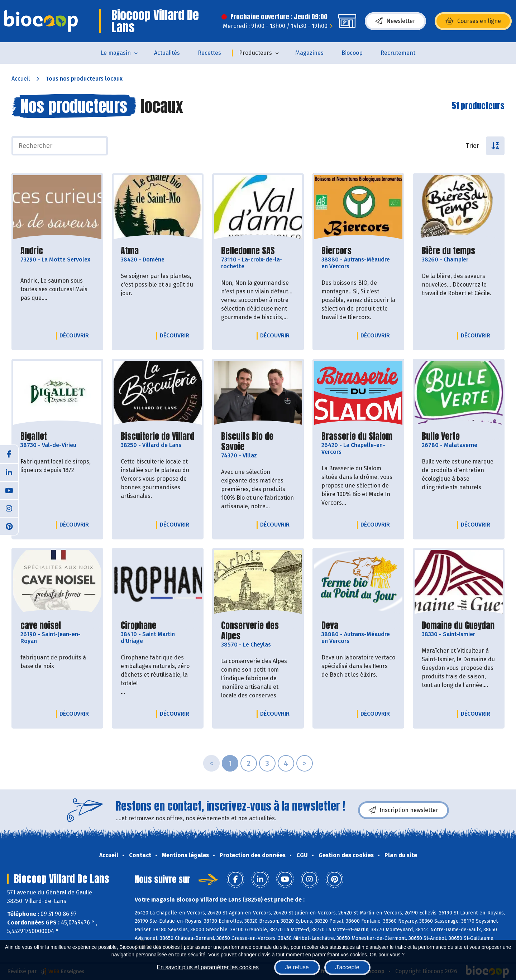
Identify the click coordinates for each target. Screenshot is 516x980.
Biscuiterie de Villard (157, 436)
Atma (130, 251)
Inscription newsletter (403, 810)
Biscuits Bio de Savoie (258, 442)
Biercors (336, 251)
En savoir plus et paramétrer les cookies (208, 967)
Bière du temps (448, 251)
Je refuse (297, 967)
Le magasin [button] (116, 53)
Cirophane (138, 626)
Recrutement (398, 53)
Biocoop (352, 53)
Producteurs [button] (255, 53)
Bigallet (34, 436)
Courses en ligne (473, 21)
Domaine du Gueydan (458, 626)
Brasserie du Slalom (357, 436)
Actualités (167, 53)
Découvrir (76, 335)
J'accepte (347, 967)
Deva (330, 626)
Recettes (209, 53)
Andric (32, 251)
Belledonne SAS (248, 251)
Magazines (309, 53)
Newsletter (395, 21)
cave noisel (41, 626)
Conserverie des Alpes (258, 631)
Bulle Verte (441, 436)
